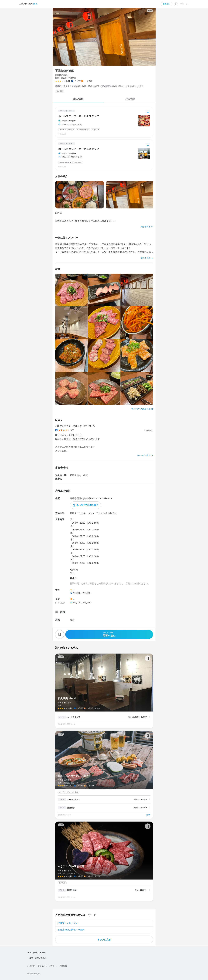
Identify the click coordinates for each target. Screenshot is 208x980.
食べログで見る (144, 455)
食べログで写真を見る (141, 409)
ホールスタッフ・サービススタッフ (79, 116)
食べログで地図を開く (87, 505)
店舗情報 (130, 99)
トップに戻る (104, 940)
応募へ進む (109, 634)
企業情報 (63, 966)
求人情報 (78, 99)
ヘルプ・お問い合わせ (37, 958)
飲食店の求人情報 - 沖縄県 (71, 930)
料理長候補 (72, 890)
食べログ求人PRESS (36, 953)
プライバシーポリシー (47, 966)
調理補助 (71, 808)
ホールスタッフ (74, 717)
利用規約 (31, 966)
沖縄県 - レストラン (68, 923)
